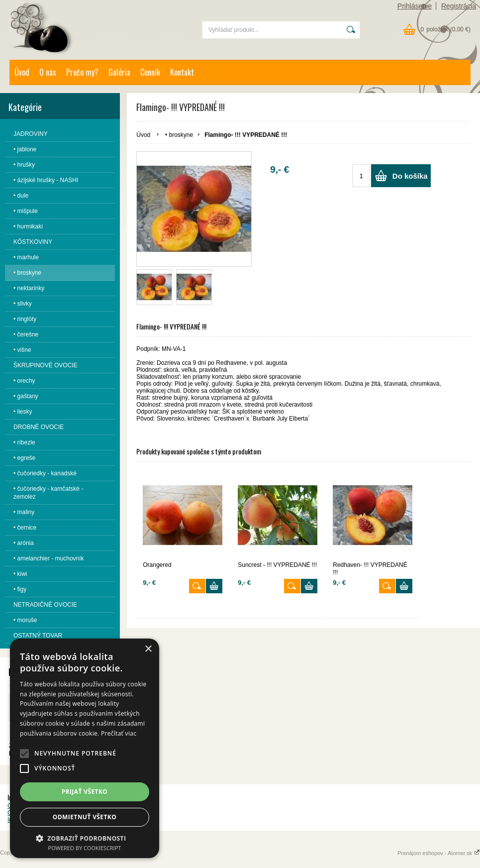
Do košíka (410, 176)
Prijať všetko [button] (85, 792)
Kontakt (182, 72)
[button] (24, 754)
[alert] (85, 748)
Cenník (150, 72)
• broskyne (179, 135)
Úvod (22, 72)
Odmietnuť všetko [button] (85, 817)
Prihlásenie (415, 6)
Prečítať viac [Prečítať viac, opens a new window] (119, 733)
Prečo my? (82, 72)
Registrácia (459, 6)
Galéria (119, 72)
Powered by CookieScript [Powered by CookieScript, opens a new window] (85, 848)
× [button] (148, 649)
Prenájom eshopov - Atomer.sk (439, 853)
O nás (48, 72)
